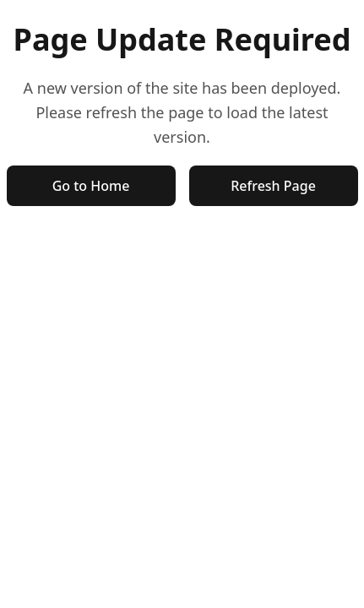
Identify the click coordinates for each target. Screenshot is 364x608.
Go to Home (91, 186)
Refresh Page (273, 186)
